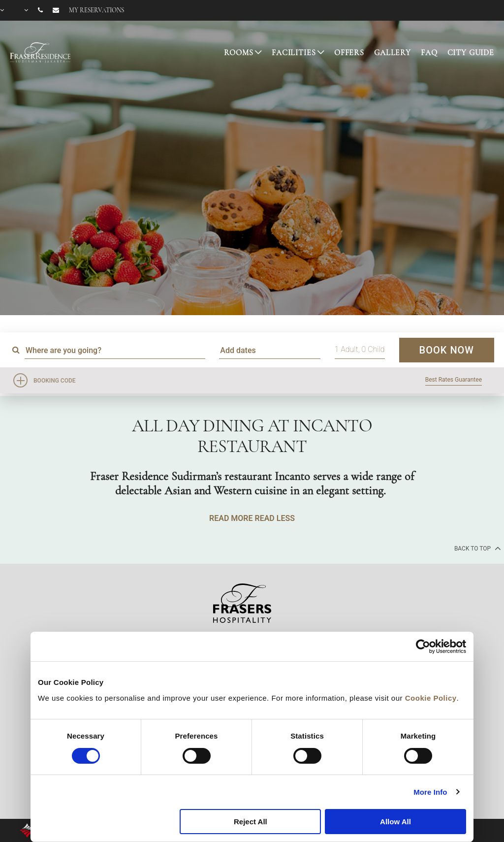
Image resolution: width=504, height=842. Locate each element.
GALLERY (393, 53)
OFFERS (349, 53)
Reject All (251, 822)
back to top (477, 548)
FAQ (429, 53)
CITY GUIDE (471, 53)
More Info (430, 792)
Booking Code (55, 381)
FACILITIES (294, 53)
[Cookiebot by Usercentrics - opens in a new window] (423, 647)
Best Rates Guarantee (454, 380)
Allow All (395, 822)
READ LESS (274, 518)
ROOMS (238, 53)
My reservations (96, 10)
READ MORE (231, 518)
